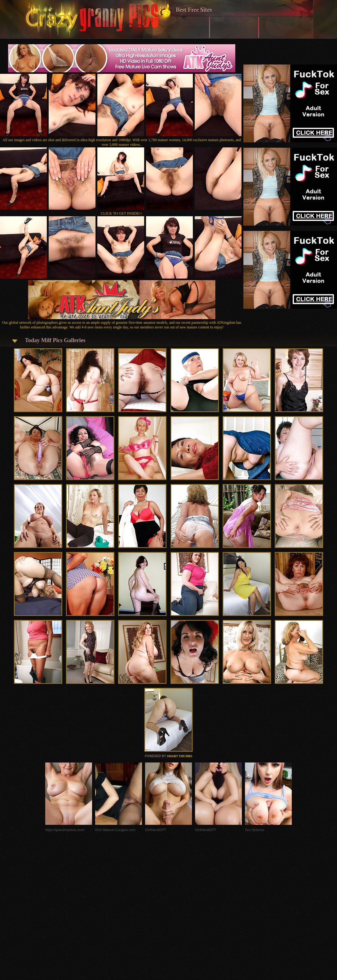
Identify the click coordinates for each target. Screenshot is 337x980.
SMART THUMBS (180, 756)
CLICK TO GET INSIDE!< (122, 213)
